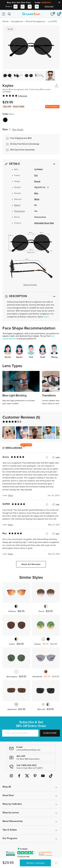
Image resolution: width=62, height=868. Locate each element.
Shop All (7, 787)
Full (36, 176)
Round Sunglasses (35, 21)
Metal (37, 199)
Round (37, 182)
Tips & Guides (10, 830)
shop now (49, 6)
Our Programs (10, 838)
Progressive (19, 211)
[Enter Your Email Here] (20, 733)
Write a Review (14, 448)
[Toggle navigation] (4, 14)
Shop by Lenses (11, 813)
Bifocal (17, 205)
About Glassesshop (13, 821)
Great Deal (8, 795)
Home (6, 21)
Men (36, 193)
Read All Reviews (31, 564)
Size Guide (18, 130)
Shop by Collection (12, 804)
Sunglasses (17, 21)
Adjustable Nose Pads (44, 223)
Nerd (46, 317)
